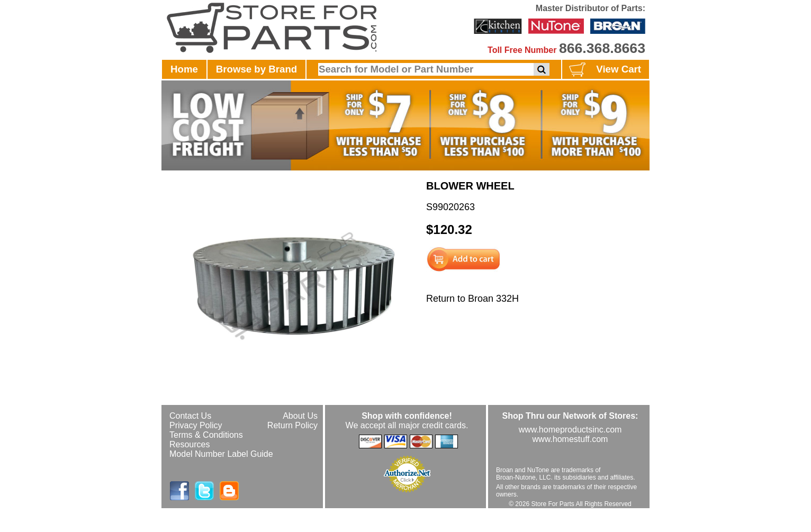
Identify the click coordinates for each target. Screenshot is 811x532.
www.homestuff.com (570, 439)
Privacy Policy (196, 425)
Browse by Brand (256, 69)
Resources (190, 444)
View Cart (604, 70)
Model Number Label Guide (221, 454)
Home (184, 69)
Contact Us (190, 416)
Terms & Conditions (206, 435)
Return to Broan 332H (472, 299)
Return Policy (292, 425)
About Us (300, 416)
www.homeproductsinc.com (570, 430)
